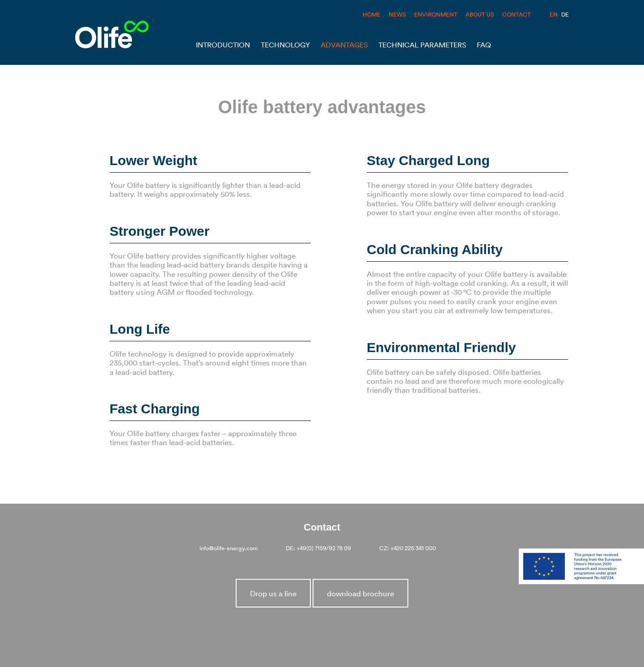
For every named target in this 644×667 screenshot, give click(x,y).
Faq (484, 45)
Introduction (223, 45)
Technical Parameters (422, 45)
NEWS (397, 14)
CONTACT (517, 14)
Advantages (344, 45)
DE (565, 14)
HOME (372, 14)
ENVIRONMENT (436, 14)
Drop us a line (273, 593)
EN (554, 14)
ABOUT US (480, 14)
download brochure (360, 593)
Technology (285, 45)
